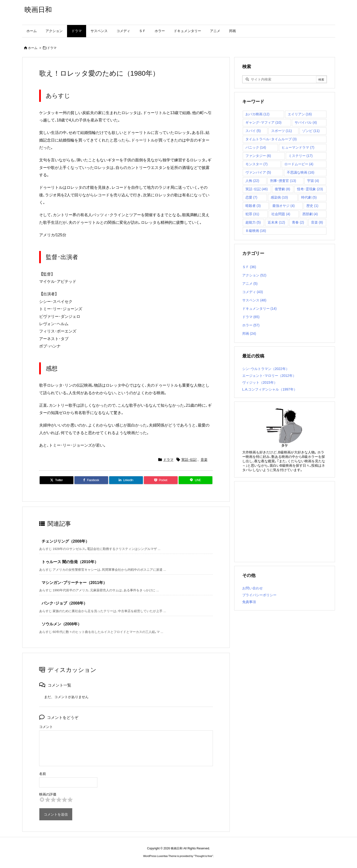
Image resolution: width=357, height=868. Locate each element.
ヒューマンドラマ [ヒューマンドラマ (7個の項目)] (298, 147)
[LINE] (196, 480)
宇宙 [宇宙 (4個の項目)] (313, 181)
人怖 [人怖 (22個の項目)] (252, 181)
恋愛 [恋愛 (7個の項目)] (251, 197)
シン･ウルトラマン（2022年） (266, 369)
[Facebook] (91, 480)
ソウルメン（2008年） (62, 624)
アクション (254, 275)
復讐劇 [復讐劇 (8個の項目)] (282, 189)
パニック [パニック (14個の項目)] (256, 147)
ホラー (251, 325)
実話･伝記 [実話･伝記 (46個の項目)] (257, 189)
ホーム (33, 48)
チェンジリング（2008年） (66, 541)
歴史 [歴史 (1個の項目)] (312, 206)
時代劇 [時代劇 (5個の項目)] (309, 197)
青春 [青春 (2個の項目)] (298, 222)
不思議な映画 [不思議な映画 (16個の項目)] (301, 172)
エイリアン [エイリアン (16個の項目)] (300, 114)
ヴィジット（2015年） (260, 382)
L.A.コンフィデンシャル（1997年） (270, 389)
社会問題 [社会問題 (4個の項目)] (281, 214)
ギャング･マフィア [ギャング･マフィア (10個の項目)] (264, 122)
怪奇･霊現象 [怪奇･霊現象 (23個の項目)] (310, 189)
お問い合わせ (253, 588)
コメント (46, 727)
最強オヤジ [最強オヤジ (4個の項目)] (283, 206)
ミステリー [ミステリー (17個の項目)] (301, 156)
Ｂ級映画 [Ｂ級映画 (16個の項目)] (256, 231)
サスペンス (254, 300)
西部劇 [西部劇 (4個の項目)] (310, 214)
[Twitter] (57, 480)
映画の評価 (48, 794)
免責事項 (249, 602)
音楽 (204, 460)
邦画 (249, 333)
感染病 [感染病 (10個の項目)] (279, 197)
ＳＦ (249, 267)
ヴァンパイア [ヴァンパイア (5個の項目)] (258, 172)
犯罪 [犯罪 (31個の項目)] (252, 214)
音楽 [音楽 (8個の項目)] (317, 222)
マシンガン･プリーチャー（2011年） (74, 583)
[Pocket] (161, 480)
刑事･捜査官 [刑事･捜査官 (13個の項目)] (283, 181)
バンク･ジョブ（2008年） (65, 603)
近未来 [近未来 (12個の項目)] (276, 222)
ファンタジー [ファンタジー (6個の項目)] (258, 156)
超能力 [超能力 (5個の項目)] (253, 222)
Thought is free (203, 856)
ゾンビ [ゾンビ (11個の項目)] (311, 131)
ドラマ (52, 48)
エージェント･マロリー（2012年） (269, 376)
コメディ (253, 292)
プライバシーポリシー (259, 595)
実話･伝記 (189, 460)
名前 (43, 774)
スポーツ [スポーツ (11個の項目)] (282, 131)
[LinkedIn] (126, 480)
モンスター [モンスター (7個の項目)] (257, 164)
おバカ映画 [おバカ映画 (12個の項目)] (258, 114)
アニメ (250, 284)
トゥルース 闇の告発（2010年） (70, 562)
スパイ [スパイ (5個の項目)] (253, 131)
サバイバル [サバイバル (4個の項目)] (306, 122)
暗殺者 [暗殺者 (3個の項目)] (253, 206)
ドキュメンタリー (259, 309)
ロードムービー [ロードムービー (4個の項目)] (299, 164)
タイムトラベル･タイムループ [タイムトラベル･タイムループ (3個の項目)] (271, 139)
